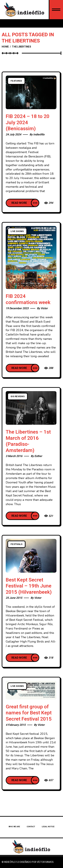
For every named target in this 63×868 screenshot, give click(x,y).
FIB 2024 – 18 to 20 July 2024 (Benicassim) (28, 123)
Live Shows (17, 231)
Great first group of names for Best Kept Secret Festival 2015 (29, 713)
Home (5, 47)
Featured (16, 81)
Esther (38, 456)
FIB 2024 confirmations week (28, 299)
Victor (44, 308)
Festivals (16, 544)
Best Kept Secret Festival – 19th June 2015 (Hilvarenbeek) (29, 586)
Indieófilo (39, 135)
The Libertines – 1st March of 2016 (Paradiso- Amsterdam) (28, 441)
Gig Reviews (18, 396)
